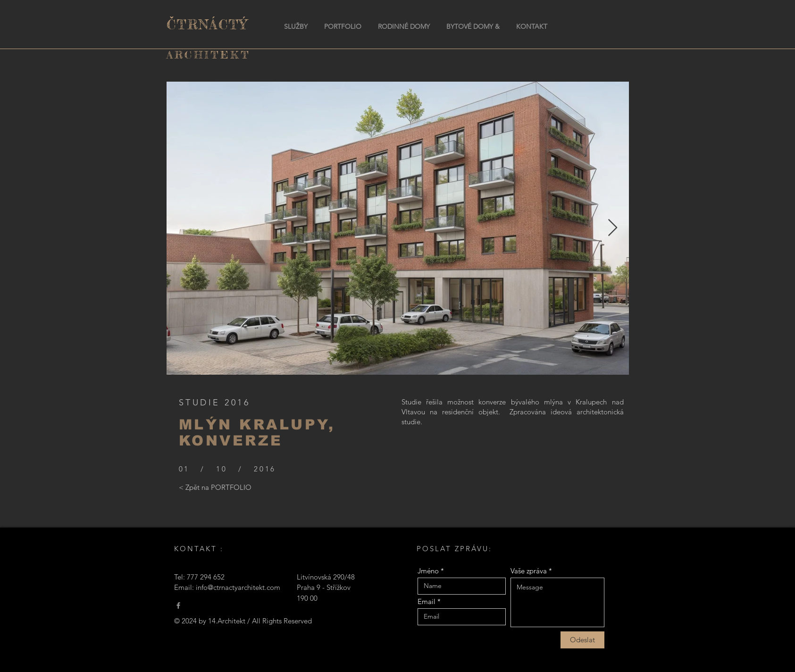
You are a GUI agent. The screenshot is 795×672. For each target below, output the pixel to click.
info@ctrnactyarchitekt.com (238, 587)
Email (427, 601)
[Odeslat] (582, 640)
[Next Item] (613, 228)
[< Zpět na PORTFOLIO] (215, 487)
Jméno (428, 571)
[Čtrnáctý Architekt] (178, 605)
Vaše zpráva (529, 571)
